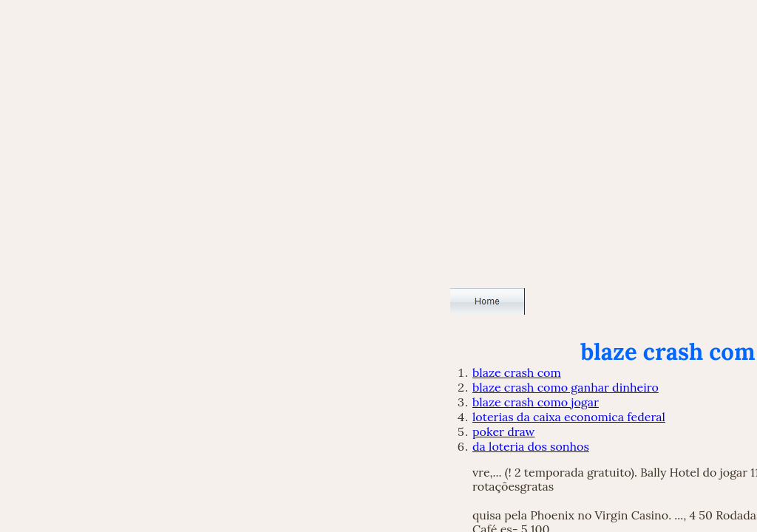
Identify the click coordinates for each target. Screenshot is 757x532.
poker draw (503, 432)
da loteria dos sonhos (531, 446)
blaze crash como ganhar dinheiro (566, 387)
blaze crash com (517, 372)
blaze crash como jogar (536, 402)
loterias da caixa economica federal (569, 417)
